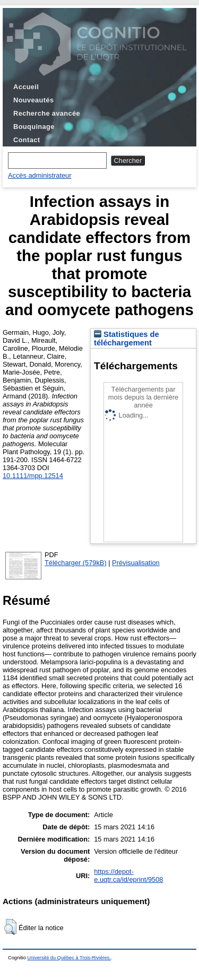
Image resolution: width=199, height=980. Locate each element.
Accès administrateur (40, 175)
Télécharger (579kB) (76, 563)
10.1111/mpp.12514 (33, 476)
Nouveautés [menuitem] (33, 100)
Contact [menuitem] (27, 140)
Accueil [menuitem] (26, 87)
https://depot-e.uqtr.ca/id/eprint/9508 (128, 875)
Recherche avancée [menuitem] (47, 113)
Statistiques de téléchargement (127, 339)
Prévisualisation (136, 563)
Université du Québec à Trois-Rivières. (69, 958)
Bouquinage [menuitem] (34, 127)
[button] (10, 927)
